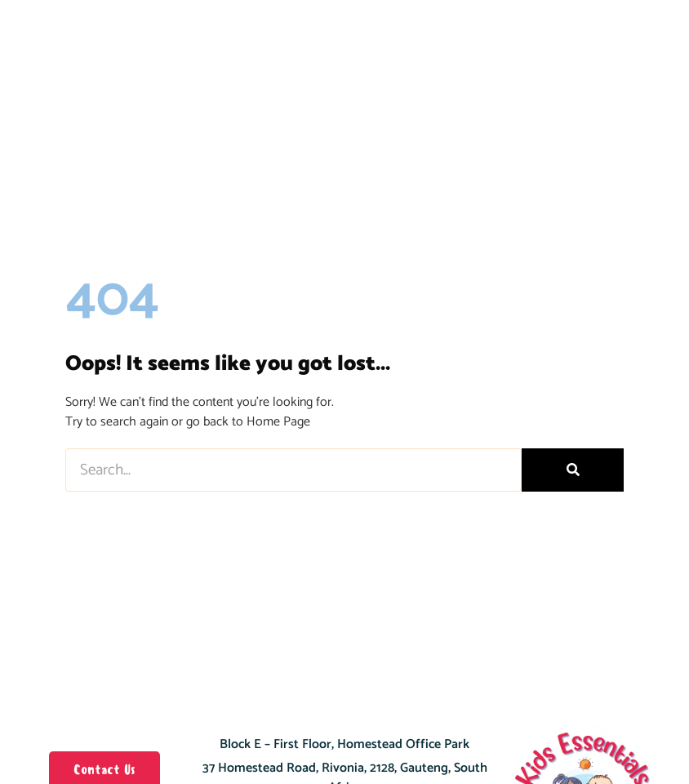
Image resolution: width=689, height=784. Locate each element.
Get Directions (345, 726)
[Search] (573, 384)
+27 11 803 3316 (364, 749)
